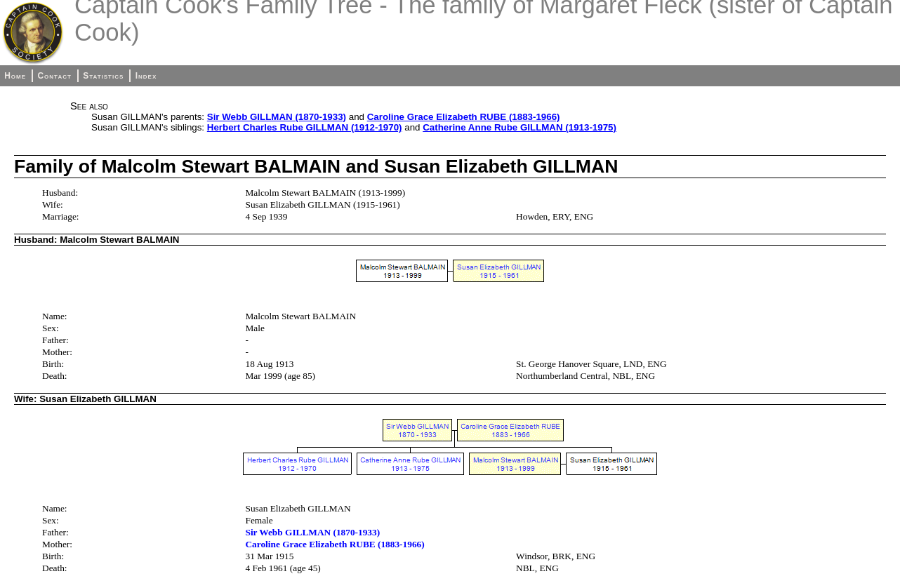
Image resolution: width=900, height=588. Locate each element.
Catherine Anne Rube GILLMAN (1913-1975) (520, 127)
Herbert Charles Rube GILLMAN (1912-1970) (305, 127)
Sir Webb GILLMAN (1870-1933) (277, 117)
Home (15, 76)
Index (146, 76)
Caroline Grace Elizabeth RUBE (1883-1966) (464, 117)
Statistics (103, 76)
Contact (54, 76)
